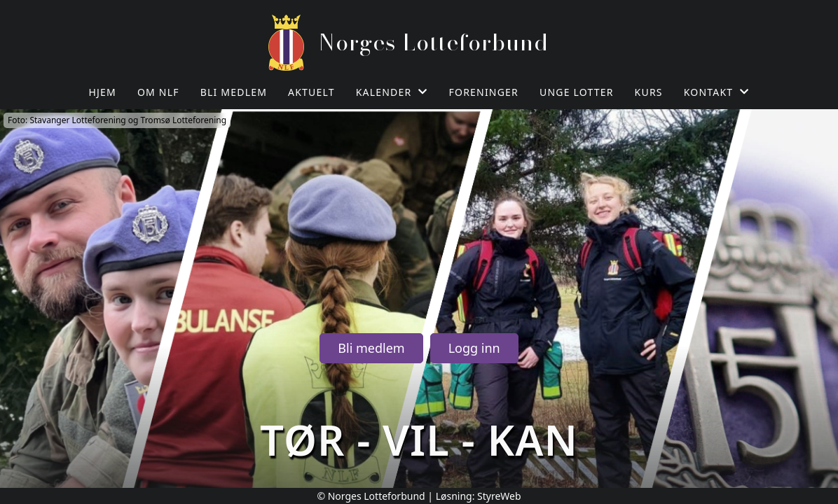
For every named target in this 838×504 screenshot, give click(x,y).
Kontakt (717, 92)
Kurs (649, 92)
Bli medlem (234, 92)
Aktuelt (311, 92)
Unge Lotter (577, 92)
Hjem (103, 92)
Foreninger (484, 92)
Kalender (392, 92)
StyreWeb (499, 496)
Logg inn (474, 348)
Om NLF (158, 92)
